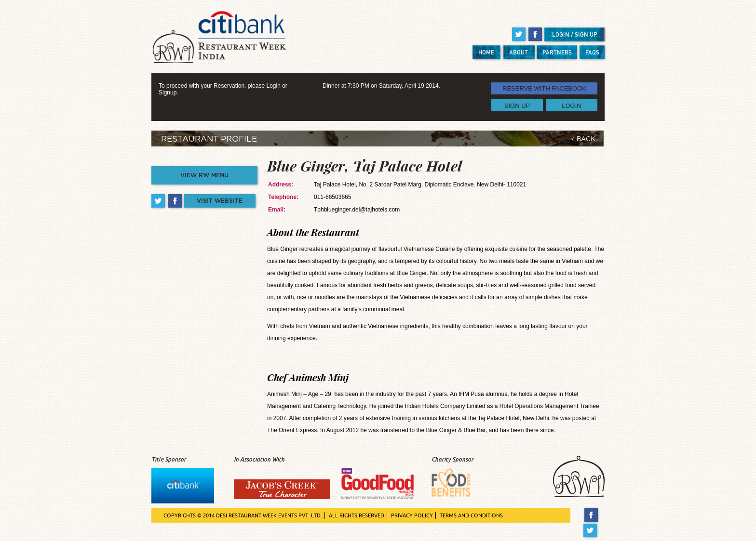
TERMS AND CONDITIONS (471, 515)
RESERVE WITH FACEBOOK (544, 88)
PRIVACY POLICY (412, 515)
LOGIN (571, 105)
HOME (486, 52)
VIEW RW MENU (204, 175)
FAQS (592, 52)
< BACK (583, 139)
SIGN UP (517, 105)
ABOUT (519, 52)
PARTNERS (557, 52)
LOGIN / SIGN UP (575, 34)
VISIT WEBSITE (220, 201)
